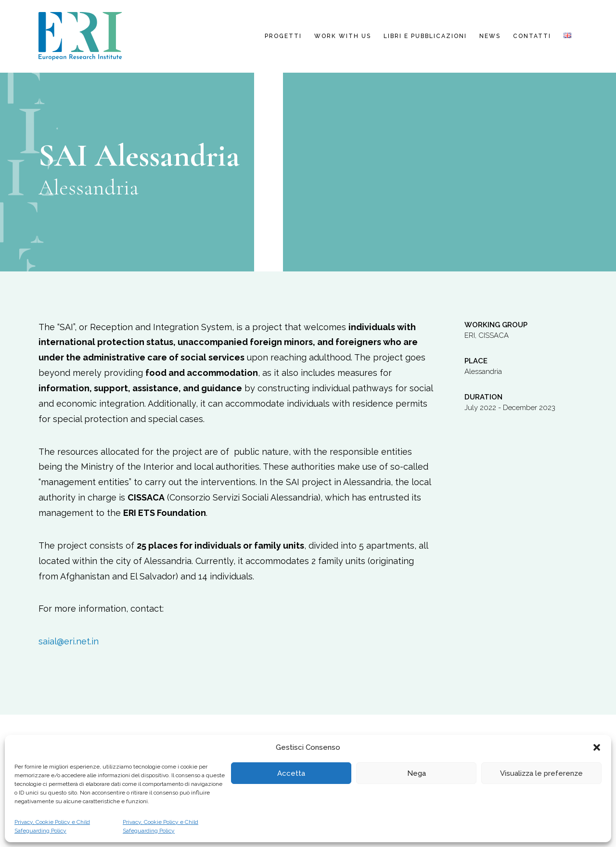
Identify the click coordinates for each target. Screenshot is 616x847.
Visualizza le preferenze (541, 773)
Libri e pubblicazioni (425, 36)
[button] (597, 747)
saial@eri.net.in (69, 641)
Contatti (532, 36)
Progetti (283, 36)
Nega (417, 773)
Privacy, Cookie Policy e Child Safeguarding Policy (52, 826)
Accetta (291, 773)
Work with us (343, 36)
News (490, 36)
